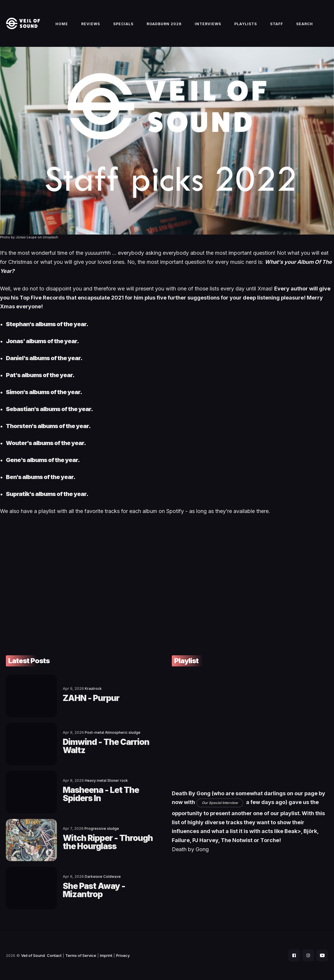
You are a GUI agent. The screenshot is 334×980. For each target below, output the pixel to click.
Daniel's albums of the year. (44, 358)
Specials (123, 24)
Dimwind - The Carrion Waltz (106, 746)
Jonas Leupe (26, 237)
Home (62, 24)
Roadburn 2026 (164, 24)
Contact (54, 955)
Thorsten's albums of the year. (48, 426)
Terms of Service (81, 955)
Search (305, 24)
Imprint (106, 955)
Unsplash (50, 237)
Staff (277, 24)
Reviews (91, 24)
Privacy (123, 955)
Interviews (208, 24)
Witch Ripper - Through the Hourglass (108, 842)
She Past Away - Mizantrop (94, 890)
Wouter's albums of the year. (46, 443)
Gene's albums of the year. (43, 460)
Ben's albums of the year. (41, 477)
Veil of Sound (33, 955)
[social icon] (294, 955)
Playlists (246, 24)
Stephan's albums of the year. (47, 324)
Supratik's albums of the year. (47, 494)
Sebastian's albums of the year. (49, 409)
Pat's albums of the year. (40, 375)
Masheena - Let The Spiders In (101, 794)
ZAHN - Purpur (91, 698)
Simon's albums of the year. (44, 392)
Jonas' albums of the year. (42, 341)
